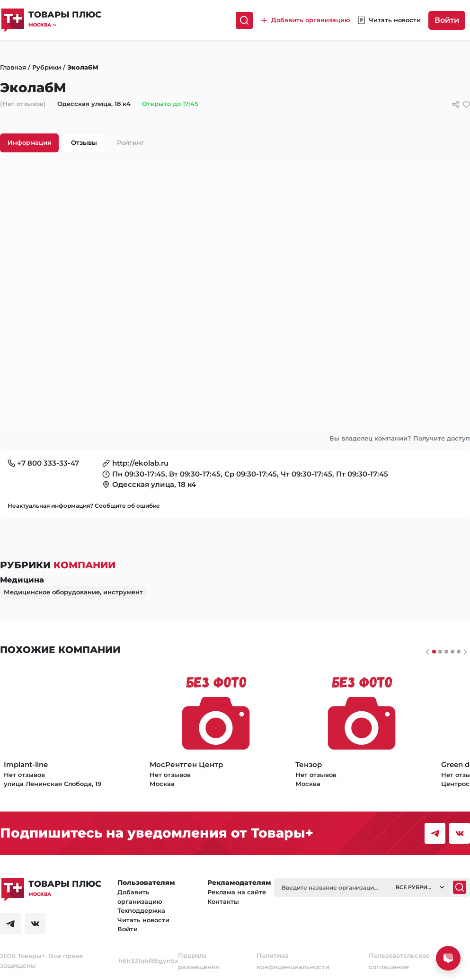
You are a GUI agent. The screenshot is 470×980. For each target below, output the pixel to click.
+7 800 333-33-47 (48, 463)
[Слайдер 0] (434, 652)
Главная (13, 67)
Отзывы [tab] (84, 142)
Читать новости (143, 920)
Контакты (223, 901)
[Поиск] (244, 20)
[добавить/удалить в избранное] (466, 104)
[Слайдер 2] (446, 652)
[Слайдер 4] (459, 652)
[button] (65, 25)
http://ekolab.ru (140, 463)
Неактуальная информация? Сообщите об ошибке (84, 506)
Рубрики (47, 67)
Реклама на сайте (237, 892)
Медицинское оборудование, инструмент (73, 592)
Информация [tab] (29, 142)
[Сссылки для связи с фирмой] (456, 104)
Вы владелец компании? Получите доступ (400, 438)
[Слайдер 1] (440, 652)
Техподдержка (141, 910)
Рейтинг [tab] (131, 142)
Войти (447, 20)
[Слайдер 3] (452, 652)
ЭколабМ (83, 67)
